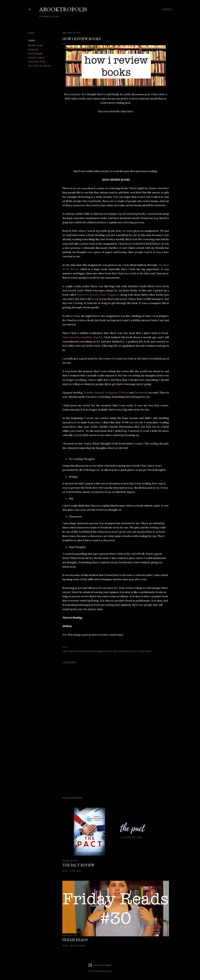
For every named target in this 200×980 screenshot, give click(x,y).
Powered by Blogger (100, 965)
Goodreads (141, 392)
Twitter (124, 392)
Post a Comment (78, 945)
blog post (33, 49)
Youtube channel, (94, 392)
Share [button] (31, 33)
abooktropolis (35, 45)
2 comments (76, 871)
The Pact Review (78, 865)
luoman (108, 971)
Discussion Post (37, 62)
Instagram (111, 392)
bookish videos (36, 58)
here (94, 299)
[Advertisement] (116, 767)
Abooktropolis (63, 9)
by (98, 295)
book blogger (35, 54)
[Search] (167, 9)
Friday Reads (75, 940)
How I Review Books (39, 66)
